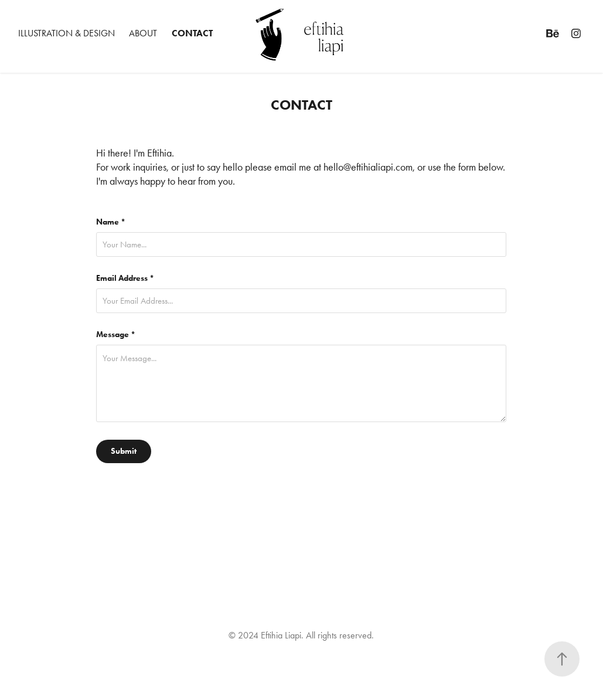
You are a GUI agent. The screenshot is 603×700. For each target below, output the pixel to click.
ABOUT (143, 33)
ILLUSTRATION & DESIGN (67, 33)
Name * (111, 222)
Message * (116, 335)
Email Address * (125, 278)
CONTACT (192, 33)
